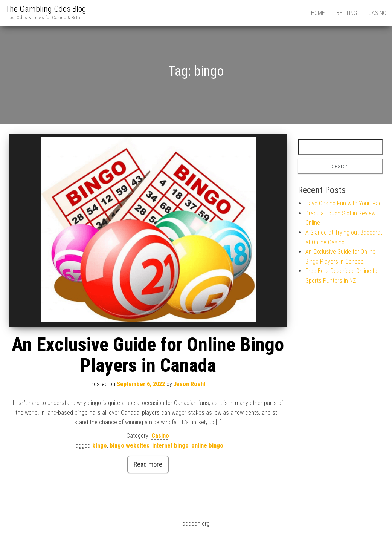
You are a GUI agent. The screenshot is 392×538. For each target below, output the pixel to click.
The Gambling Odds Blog (46, 9)
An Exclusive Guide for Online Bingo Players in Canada (148, 355)
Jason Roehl (189, 384)
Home (318, 13)
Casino (377, 13)
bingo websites (130, 445)
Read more (148, 464)
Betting (347, 13)
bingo (100, 445)
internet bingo (170, 445)
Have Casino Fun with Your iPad (344, 203)
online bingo (207, 445)
